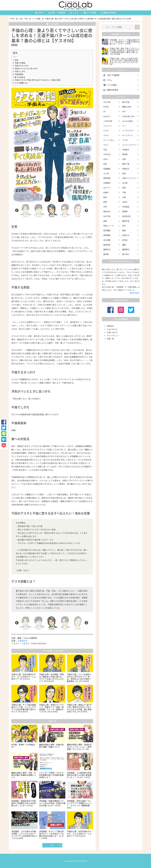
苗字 (124, 226)
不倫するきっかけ (22, 66)
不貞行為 (107, 154)
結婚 (105, 221)
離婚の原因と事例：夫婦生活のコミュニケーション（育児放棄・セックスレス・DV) (79, 747)
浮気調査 (126, 207)
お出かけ (107, 116)
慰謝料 (106, 192)
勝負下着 (126, 164)
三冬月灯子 (22, 641)
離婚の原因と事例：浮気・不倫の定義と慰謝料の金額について (24, 775)
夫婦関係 (107, 183)
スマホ (106, 135)
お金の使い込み (128, 116)
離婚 (124, 245)
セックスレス (127, 135)
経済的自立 (127, 216)
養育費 (106, 254)
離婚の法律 (127, 107)
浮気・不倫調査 (57, 13)
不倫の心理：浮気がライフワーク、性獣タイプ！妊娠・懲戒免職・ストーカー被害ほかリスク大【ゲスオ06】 (51, 708)
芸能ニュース (109, 226)
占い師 (106, 173)
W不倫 (106, 107)
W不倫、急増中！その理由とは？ (23, 746)
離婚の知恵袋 (109, 13)
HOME (39, 13)
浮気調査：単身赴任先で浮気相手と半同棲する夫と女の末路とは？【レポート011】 (24, 803)
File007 (65, 210)
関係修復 (107, 245)
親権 (124, 230)
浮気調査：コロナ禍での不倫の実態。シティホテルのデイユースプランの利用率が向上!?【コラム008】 (24, 835)
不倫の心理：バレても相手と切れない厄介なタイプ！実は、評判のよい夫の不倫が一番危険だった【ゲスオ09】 (79, 678)
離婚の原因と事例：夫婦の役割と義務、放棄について (51, 746)
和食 (124, 173)
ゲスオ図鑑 (90, 13)
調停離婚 (107, 235)
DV (104, 111)
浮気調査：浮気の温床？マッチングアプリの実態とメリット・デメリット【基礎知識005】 (79, 804)
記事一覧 (110, 339)
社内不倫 (107, 216)
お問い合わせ (112, 332)
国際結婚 (107, 178)
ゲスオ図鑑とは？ (22, 83)
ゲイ (124, 126)
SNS (124, 111)
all (52, 845)
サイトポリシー (113, 335)
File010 (25, 210)
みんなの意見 (127, 121)
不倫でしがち (20, 71)
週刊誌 (125, 240)
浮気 (105, 207)
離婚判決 (107, 249)
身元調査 (107, 240)
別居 (105, 164)
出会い (106, 159)
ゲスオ (14, 45)
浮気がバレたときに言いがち (26, 68)
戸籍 (124, 192)
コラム (74, 13)
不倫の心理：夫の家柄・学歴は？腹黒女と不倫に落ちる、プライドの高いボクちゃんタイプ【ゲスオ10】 (51, 678)
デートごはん (109, 140)
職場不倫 (126, 221)
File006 (78, 210)
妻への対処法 (20, 77)
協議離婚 (107, 169)
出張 (124, 159)
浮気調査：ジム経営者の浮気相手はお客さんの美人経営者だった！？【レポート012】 (79, 775)
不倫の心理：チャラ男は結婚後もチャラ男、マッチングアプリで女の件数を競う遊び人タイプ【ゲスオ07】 (24, 708)
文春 (124, 197)
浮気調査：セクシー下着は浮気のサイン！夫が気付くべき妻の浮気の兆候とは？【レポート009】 (51, 835)
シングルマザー (128, 130)
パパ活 (125, 140)
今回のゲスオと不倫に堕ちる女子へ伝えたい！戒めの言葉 (37, 80)
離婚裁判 (126, 249)
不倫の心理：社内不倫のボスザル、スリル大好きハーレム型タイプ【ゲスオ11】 (24, 677)
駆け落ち (126, 254)
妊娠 (124, 188)
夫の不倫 (107, 102)
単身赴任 (126, 169)
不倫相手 (126, 150)
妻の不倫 (126, 102)
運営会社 (110, 326)
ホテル (106, 145)
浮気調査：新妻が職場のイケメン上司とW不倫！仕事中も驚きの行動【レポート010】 (52, 803)
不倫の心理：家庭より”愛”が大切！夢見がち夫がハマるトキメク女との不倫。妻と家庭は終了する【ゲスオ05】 (79, 708)
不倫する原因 (20, 63)
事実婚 (125, 154)
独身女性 (107, 211)
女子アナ (107, 188)
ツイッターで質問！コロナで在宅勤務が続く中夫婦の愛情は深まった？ (51, 775)
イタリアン (108, 126)
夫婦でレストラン (129, 178)
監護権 (125, 211)
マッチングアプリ (129, 145)
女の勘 (125, 183)
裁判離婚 (107, 230)
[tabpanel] (52, 210)
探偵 (105, 197)
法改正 (125, 202)
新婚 (105, 202)
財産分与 (126, 235)
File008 (52, 210)
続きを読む (135, 293)
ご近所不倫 (108, 121)
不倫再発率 (19, 74)
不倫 (105, 150)
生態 (16, 60)
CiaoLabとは (112, 329)
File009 (39, 210)
